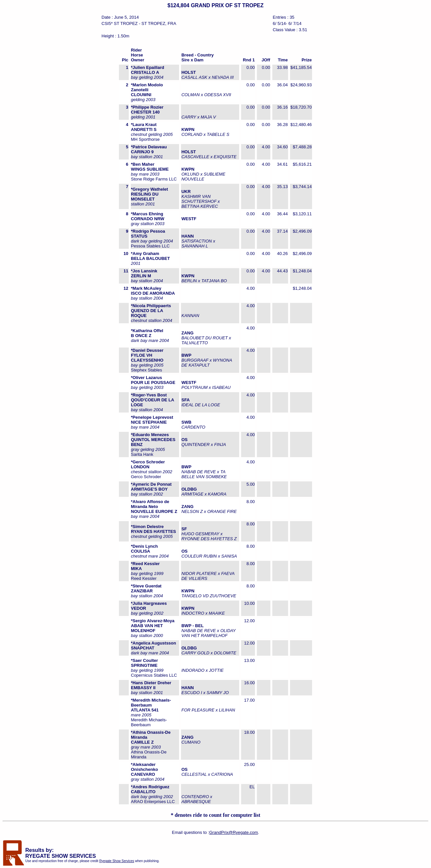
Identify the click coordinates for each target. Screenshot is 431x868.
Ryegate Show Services (117, 861)
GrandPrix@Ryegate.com (234, 832)
